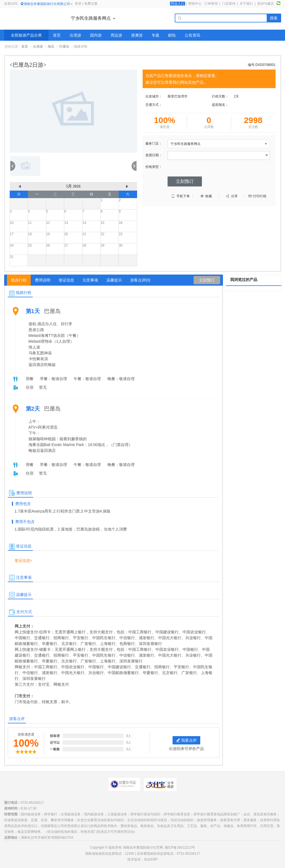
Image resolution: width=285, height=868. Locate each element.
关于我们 (246, 4)
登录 (78, 4)
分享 (232, 196)
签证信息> (24, 560)
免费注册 (91, 4)
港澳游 (137, 35)
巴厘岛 (64, 47)
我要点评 (187, 740)
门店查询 (229, 4)
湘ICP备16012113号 (180, 847)
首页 (57, 35)
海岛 (51, 47)
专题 (155, 35)
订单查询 (211, 4)
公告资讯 (192, 35)
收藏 (206, 196)
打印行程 (257, 196)
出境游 (75, 35)
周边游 (116, 35)
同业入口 (178, 4)
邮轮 (172, 35)
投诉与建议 (266, 4)
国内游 (96, 35)
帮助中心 (195, 4)
